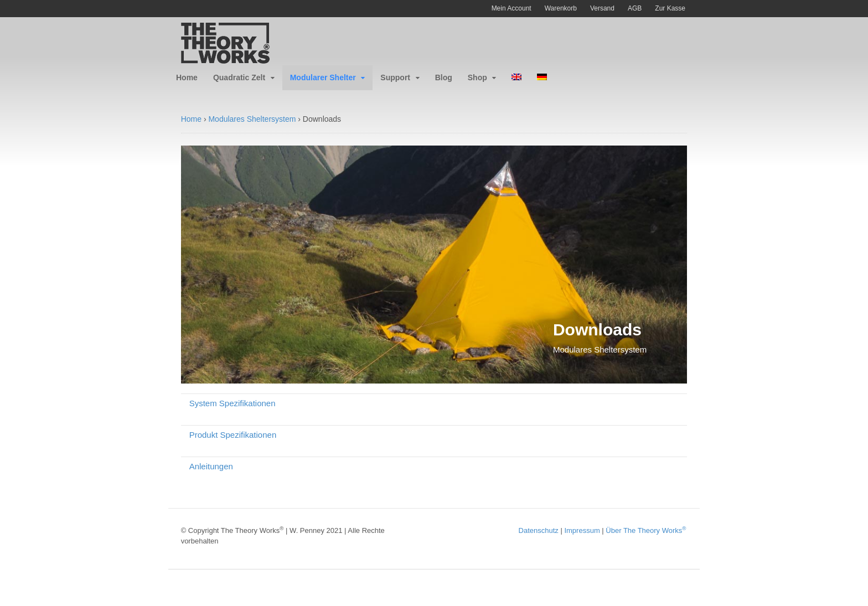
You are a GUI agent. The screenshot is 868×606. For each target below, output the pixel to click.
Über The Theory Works (646, 530)
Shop (477, 77)
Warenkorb (561, 8)
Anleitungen (211, 466)
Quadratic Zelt (239, 77)
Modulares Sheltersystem (252, 119)
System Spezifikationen (232, 403)
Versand (602, 8)
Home (187, 77)
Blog (444, 77)
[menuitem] (516, 78)
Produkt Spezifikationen (233, 435)
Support (395, 77)
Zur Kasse (670, 8)
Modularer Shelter (323, 77)
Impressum (582, 530)
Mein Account (512, 8)
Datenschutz (539, 530)
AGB (635, 8)
